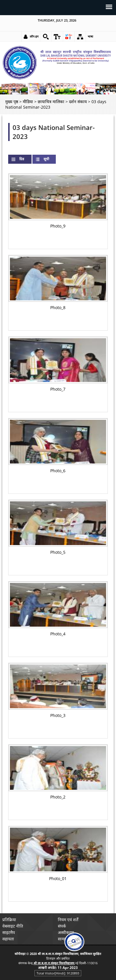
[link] (46, 37)
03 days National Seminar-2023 (54, 132)
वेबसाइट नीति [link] (13, 926)
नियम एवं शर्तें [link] (68, 920)
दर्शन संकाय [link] (78, 102)
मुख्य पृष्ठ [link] (12, 102)
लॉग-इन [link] (34, 36)
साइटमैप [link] (9, 932)
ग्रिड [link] (26, 159)
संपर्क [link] (62, 926)
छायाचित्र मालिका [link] (51, 102)
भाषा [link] (90, 36)
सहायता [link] (8, 939)
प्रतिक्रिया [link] (9, 920)
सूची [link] (46, 159)
